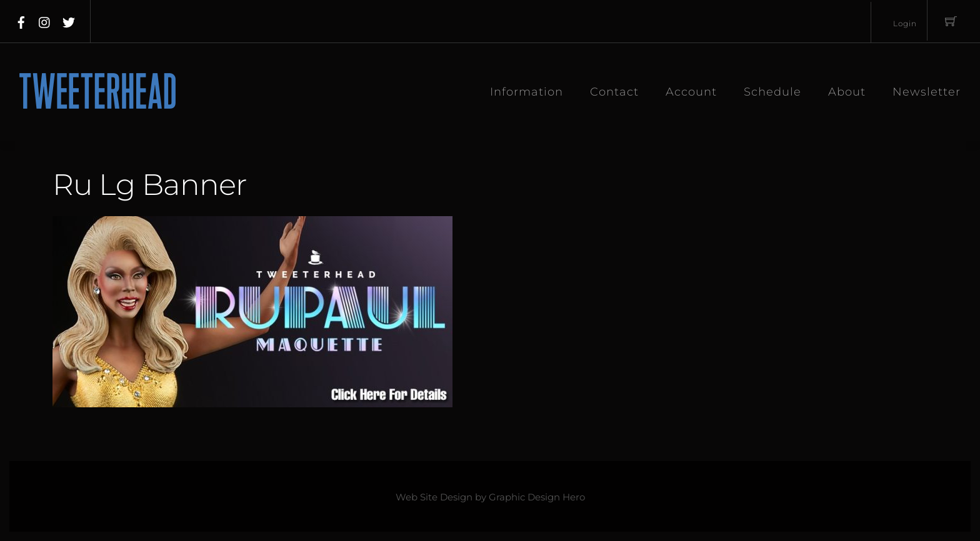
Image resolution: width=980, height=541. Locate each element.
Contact (614, 92)
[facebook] (21, 20)
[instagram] (45, 20)
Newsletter (927, 92)
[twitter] (69, 20)
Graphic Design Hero (537, 497)
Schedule (772, 92)
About (847, 92)
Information (527, 92)
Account (691, 92)
